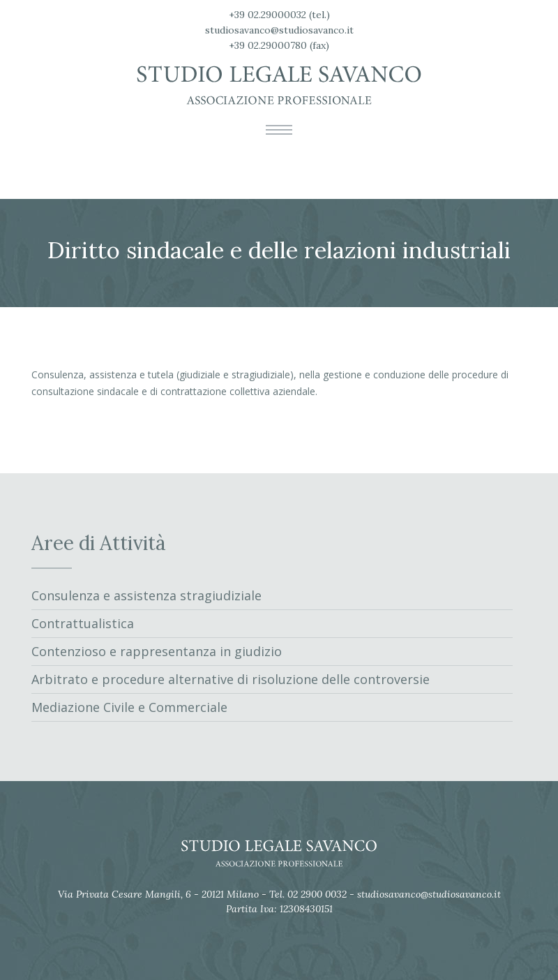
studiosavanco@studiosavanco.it (279, 30)
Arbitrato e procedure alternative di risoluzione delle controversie (231, 679)
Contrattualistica (83, 623)
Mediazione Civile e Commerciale (129, 707)
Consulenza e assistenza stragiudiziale (146, 595)
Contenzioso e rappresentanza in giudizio (157, 651)
